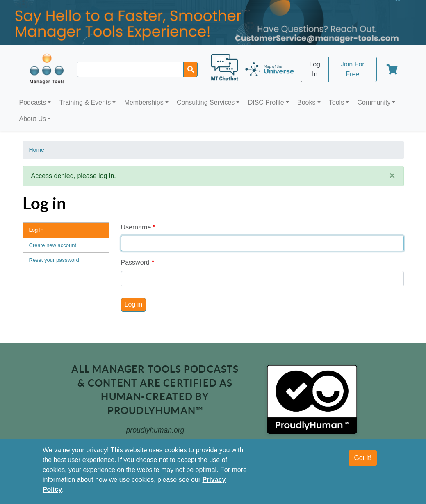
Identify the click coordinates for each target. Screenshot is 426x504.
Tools (336, 102)
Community (374, 102)
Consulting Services (206, 102)
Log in (36, 230)
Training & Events (85, 102)
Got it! (363, 458)
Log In (315, 69)
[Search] (190, 69)
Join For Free (353, 69)
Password (135, 262)
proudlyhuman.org (155, 430)
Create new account (53, 245)
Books (306, 102)
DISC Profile (266, 102)
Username (136, 227)
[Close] (392, 176)
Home (37, 150)
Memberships (144, 102)
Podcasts (33, 102)
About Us (33, 119)
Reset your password (54, 260)
